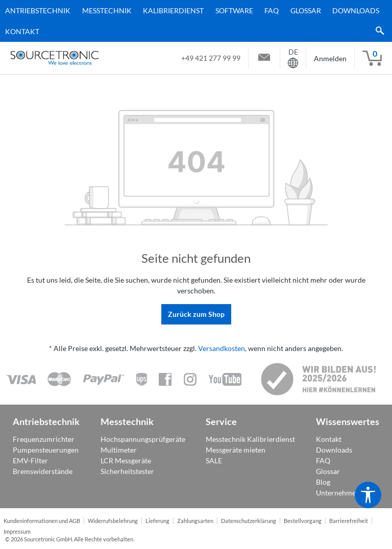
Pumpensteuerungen (46, 450)
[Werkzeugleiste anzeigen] (368, 495)
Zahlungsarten (195, 521)
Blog (323, 482)
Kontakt (329, 439)
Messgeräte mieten (236, 450)
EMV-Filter (30, 460)
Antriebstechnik (46, 421)
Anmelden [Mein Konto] (330, 58)
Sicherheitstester (127, 471)
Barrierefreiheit (349, 521)
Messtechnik (127, 421)
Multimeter (119, 450)
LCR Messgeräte (126, 460)
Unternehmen (338, 493)
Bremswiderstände (43, 471)
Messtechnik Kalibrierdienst (250, 439)
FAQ (323, 460)
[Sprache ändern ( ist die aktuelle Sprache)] (293, 58)
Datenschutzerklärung (249, 521)
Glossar (328, 471)
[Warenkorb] (372, 58)
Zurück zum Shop (196, 314)
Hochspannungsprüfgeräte (143, 439)
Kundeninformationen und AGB (42, 521)
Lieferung (157, 521)
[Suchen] (377, 31)
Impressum (17, 532)
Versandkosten (222, 348)
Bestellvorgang (303, 521)
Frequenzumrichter (44, 439)
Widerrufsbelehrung (113, 521)
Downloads (334, 450)
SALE (214, 460)
